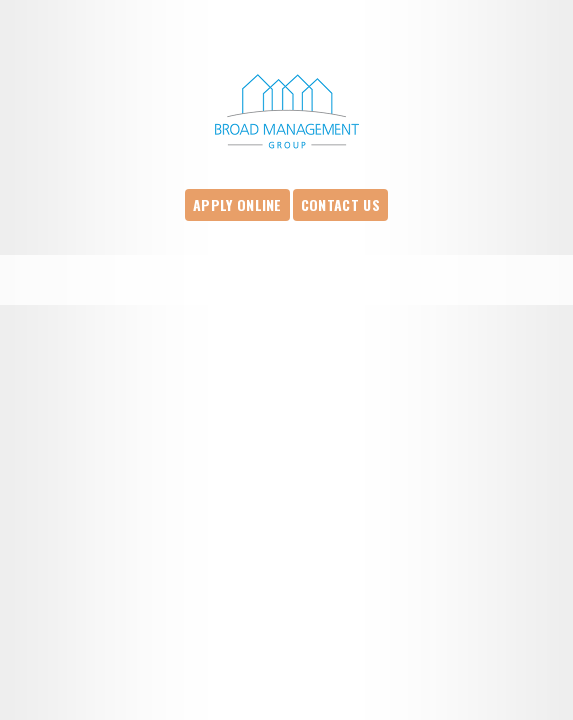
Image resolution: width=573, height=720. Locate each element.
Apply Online (237, 204)
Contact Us (340, 204)
